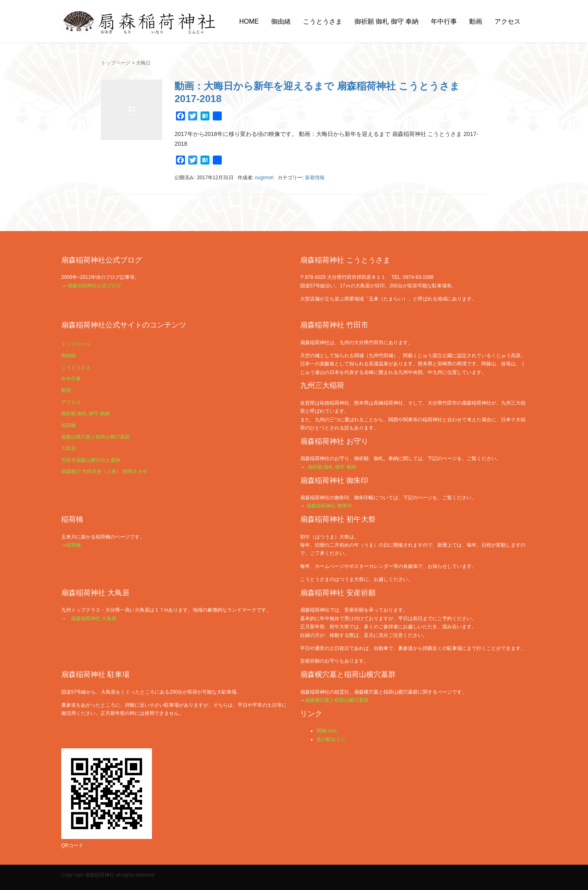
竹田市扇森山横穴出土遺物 (91, 460)
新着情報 (315, 178)
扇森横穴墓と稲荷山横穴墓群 (337, 700)
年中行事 (444, 21)
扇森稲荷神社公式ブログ (94, 286)
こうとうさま (323, 21)
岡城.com (327, 731)
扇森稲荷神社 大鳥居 (94, 619)
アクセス (508, 21)
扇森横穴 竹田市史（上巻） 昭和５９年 (104, 472)
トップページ (116, 63)
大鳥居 (69, 448)
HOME (249, 21)
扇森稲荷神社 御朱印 (329, 506)
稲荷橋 (69, 425)
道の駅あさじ (331, 739)
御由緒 (281, 21)
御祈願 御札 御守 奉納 (386, 21)
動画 (476, 21)
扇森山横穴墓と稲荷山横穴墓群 (96, 437)
